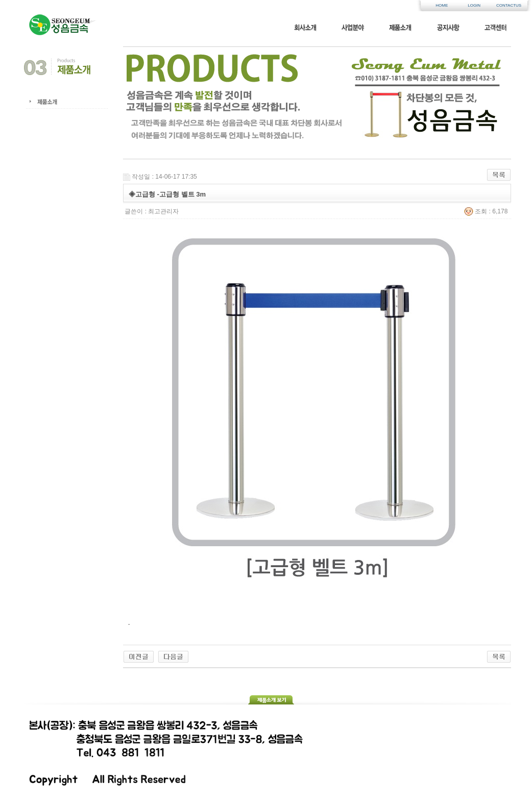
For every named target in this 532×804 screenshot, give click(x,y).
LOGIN (474, 5)
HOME (442, 5)
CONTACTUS (506, 5)
